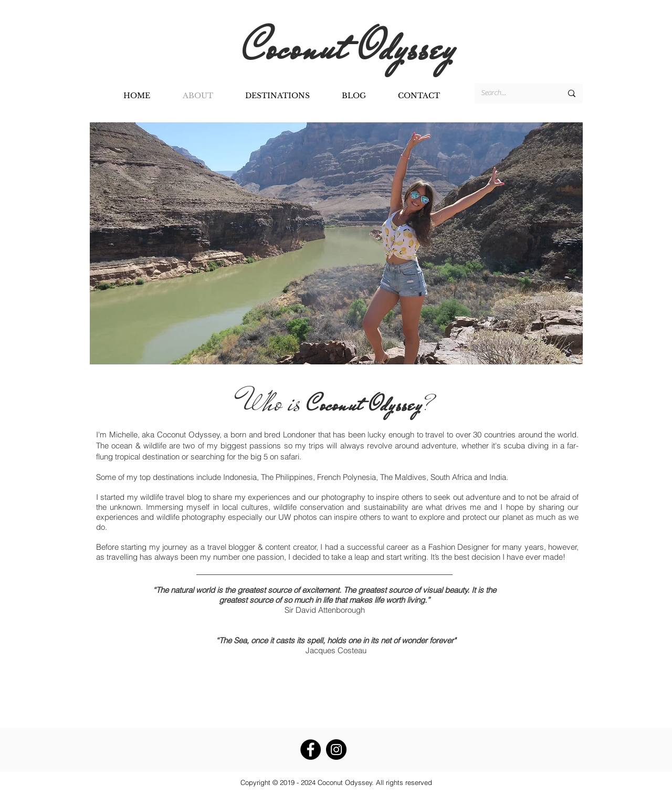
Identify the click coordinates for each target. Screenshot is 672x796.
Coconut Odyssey (355, 48)
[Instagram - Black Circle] (336, 750)
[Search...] (513, 93)
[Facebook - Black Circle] (311, 750)
